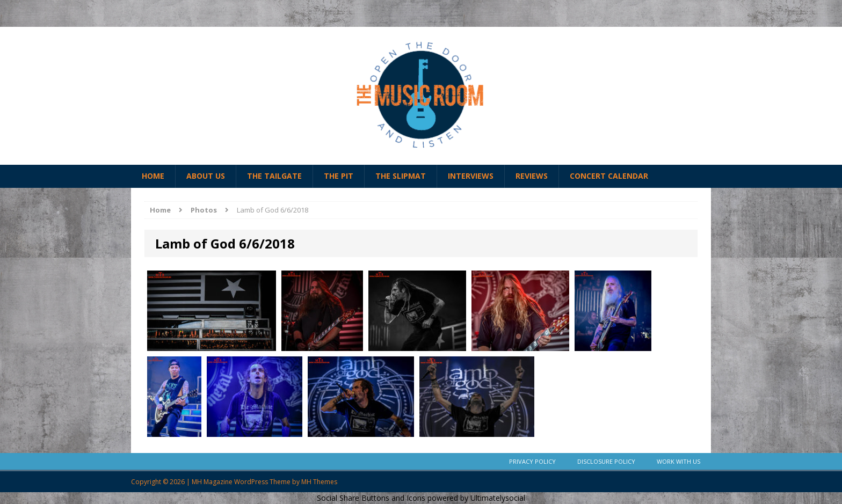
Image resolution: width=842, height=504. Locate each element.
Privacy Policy (532, 461)
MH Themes (319, 482)
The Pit (339, 176)
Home (153, 176)
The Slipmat (401, 176)
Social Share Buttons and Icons (371, 498)
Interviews (471, 176)
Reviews (532, 176)
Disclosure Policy (606, 461)
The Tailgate (274, 176)
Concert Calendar (609, 176)
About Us (206, 176)
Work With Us (678, 461)
